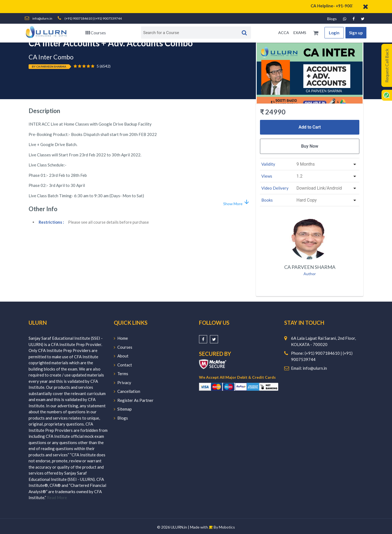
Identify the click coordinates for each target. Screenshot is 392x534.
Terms (121, 374)
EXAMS (300, 33)
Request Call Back (387, 66)
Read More (57, 497)
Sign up (356, 33)
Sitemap (123, 409)
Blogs (332, 19)
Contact (123, 365)
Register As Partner (134, 400)
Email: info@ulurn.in (309, 368)
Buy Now (310, 146)
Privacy (122, 383)
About (121, 356)
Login (334, 33)
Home (121, 338)
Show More (237, 202)
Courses (96, 33)
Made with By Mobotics (212, 527)
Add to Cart (310, 127)
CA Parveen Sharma (310, 267)
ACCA (284, 33)
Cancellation (127, 391)
